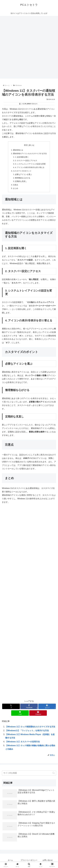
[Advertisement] (29, 48)
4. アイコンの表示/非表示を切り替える (30, 167)
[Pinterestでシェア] (38, 713)
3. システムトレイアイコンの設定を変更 (30, 164)
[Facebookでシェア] (29, 706)
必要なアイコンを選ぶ (23, 174)
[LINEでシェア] (20, 713)
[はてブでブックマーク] (47, 706)
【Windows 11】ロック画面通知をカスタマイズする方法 (30, 727)
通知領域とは (18, 150)
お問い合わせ (48, 860)
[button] (54, 773)
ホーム (10, 860)
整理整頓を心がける (23, 178)
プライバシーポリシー (29, 860)
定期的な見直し (21, 181)
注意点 (16, 185)
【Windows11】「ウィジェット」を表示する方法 (27, 731)
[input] (29, 773)
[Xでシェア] (11, 706)
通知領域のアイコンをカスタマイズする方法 (30, 153)
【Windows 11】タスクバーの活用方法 (23, 742)
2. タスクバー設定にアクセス (26, 160)
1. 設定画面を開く (22, 157)
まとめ (16, 188)
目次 (26, 145)
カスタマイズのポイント (22, 171)
